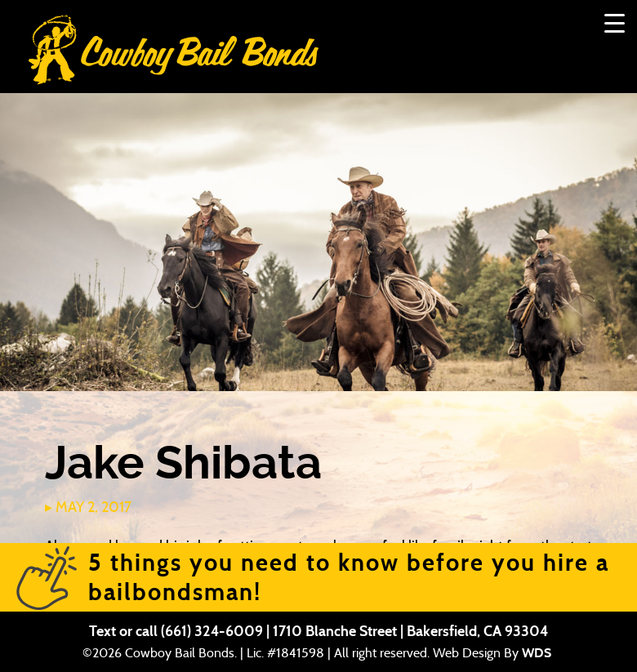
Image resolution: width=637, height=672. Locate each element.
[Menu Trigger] (615, 22)
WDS (537, 653)
